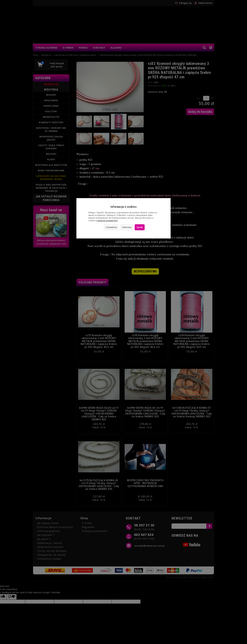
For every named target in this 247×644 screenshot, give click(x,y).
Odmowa (127, 227)
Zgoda (140, 227)
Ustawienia (111, 227)
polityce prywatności (108, 220)
